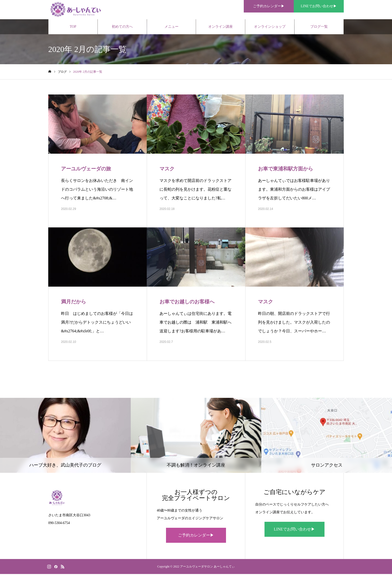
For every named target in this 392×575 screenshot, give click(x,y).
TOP (73, 27)
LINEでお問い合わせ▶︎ (294, 530)
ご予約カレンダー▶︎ (196, 536)
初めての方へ (122, 27)
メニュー (171, 27)
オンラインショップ (270, 27)
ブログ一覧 (319, 27)
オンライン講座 (220, 27)
